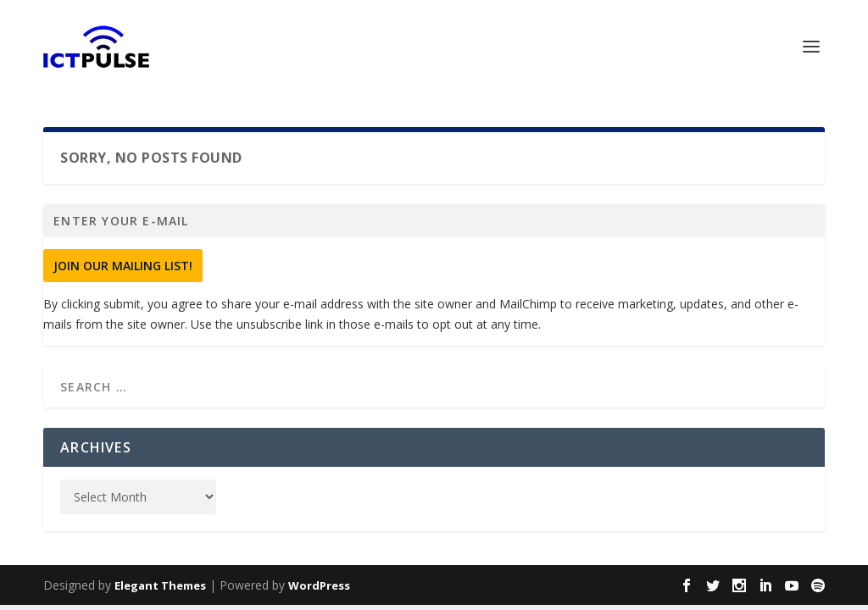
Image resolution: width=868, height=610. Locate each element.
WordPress (319, 585)
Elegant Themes (160, 585)
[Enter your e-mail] (434, 221)
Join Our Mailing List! (123, 266)
